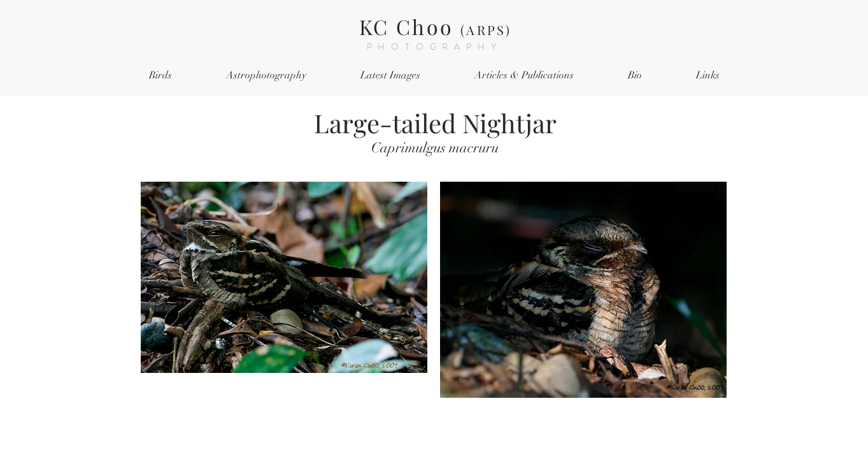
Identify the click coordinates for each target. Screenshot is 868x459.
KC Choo (436, 26)
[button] (161, 76)
